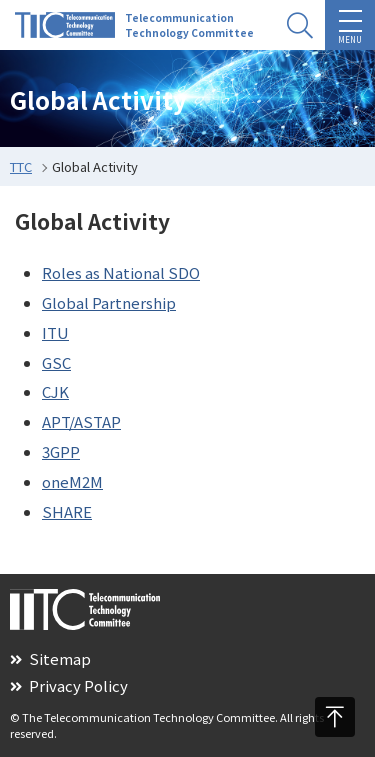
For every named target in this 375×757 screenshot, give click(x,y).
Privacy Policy (69, 685)
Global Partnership (109, 302)
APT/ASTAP (81, 421)
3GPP (61, 451)
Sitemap (50, 658)
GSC (56, 362)
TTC (21, 166)
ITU (55, 332)
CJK (55, 391)
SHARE (67, 511)
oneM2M (72, 481)
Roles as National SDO (121, 272)
